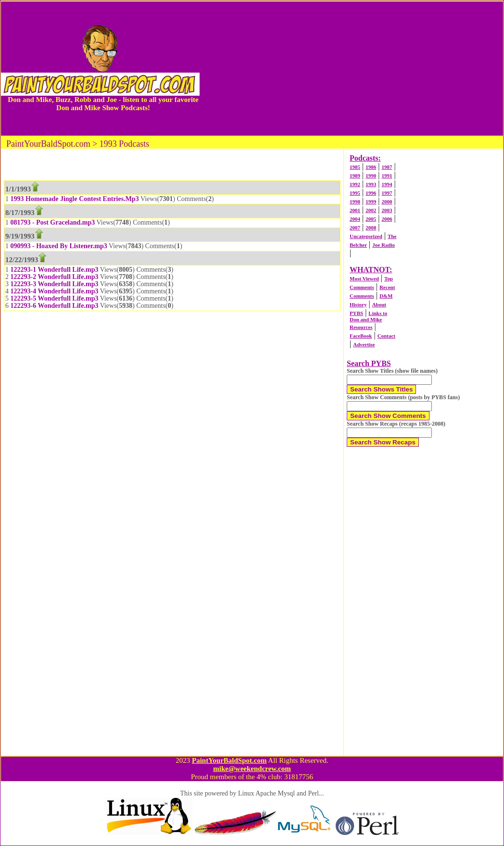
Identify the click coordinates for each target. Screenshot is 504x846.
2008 (371, 227)
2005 (371, 219)
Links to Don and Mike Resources (368, 320)
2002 (371, 210)
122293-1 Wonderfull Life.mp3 (55, 270)
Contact (386, 336)
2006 (387, 219)
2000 (387, 202)
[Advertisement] (351, 68)
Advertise (364, 344)
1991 (387, 176)
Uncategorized (366, 236)
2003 (387, 210)
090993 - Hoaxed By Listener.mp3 (59, 246)
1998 (355, 202)
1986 (371, 167)
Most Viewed (364, 278)
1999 (371, 202)
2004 (355, 219)
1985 (355, 167)
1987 (387, 167)
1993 (371, 184)
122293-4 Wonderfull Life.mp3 (55, 291)
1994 (387, 184)
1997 (387, 193)
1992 (355, 184)
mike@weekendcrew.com (252, 769)
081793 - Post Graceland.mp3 (53, 222)
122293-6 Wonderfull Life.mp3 (55, 306)
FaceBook (361, 336)
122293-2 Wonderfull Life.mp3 (55, 277)
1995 (355, 193)
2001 (355, 210)
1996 (371, 193)
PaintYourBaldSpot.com (229, 760)
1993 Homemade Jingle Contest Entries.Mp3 (75, 199)
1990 (371, 176)
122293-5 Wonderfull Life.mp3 (55, 298)
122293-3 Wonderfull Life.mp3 (55, 284)
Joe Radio (384, 245)
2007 (355, 227)
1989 (355, 176)
